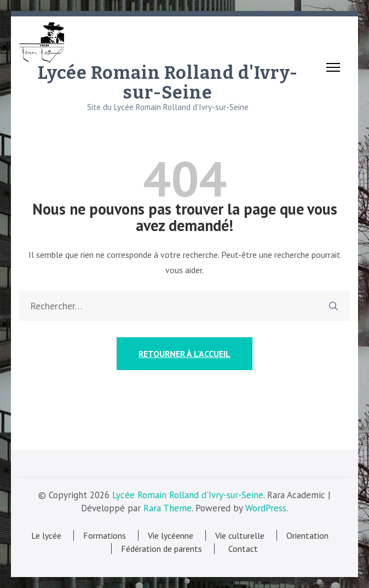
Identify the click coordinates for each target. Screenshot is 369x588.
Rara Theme (168, 508)
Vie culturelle (240, 535)
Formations (105, 535)
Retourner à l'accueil (184, 354)
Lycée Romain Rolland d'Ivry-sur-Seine (168, 83)
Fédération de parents (162, 549)
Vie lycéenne (171, 535)
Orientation (307, 535)
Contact (241, 549)
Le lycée (46, 535)
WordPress (266, 508)
